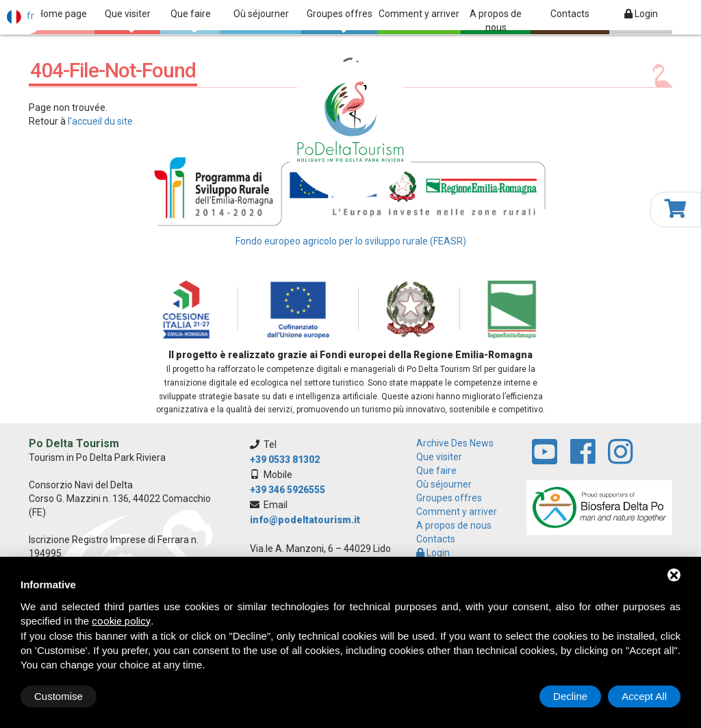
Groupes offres (340, 21)
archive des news (455, 443)
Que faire (191, 21)
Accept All (644, 696)
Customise (59, 696)
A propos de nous (496, 21)
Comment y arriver (419, 14)
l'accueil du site (100, 121)
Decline (570, 696)
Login (641, 14)
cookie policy (121, 621)
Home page (62, 14)
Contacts (570, 14)
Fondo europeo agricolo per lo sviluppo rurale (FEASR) (351, 241)
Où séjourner (261, 14)
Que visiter (128, 21)
